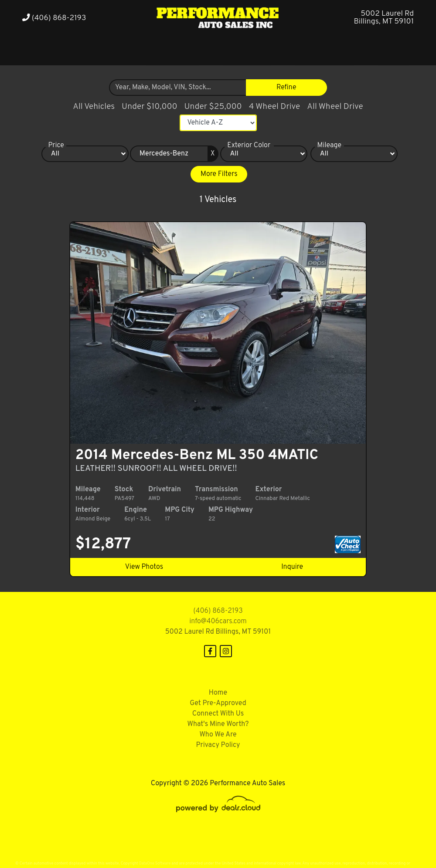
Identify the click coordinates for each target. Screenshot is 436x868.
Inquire (288, 557)
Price (56, 145)
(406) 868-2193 (54, 18)
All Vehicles (94, 107)
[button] (95, 49)
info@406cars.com (218, 611)
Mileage (329, 145)
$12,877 (110, 534)
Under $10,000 (149, 107)
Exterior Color (249, 145)
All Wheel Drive (335, 107)
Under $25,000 (213, 107)
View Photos (148, 557)
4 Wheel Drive (275, 107)
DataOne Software (155, 853)
